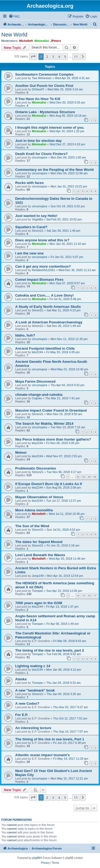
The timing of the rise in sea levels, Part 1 (50, 739)
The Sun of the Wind (32, 526)
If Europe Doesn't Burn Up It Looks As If (49, 484)
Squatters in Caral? (31, 227)
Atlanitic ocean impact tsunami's (43, 755)
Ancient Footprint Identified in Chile (45, 348)
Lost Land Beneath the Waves (40, 555)
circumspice (39, 157)
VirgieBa (37, 219)
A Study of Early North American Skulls (48, 307)
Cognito (37, 398)
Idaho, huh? (25, 335)
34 (89, 477)
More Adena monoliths (34, 510)
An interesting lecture (33, 728)
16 (89, 595)
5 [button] (65, 57)
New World (14, 35)
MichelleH (26, 41)
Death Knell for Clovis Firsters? (41, 154)
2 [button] (47, 57)
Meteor (21, 453)
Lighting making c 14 (33, 666)
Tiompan (37, 591)
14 (78, 595)
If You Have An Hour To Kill (38, 99)
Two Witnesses (42, 78)
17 (95, 595)
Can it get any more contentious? (43, 266)
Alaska (21, 679)
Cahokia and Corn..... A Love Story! (45, 295)
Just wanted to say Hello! (36, 216)
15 (83, 595)
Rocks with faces (29, 183)
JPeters (56, 41)
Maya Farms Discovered (35, 381)
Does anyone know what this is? (42, 240)
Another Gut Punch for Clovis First (44, 86)
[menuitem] (14, 16)
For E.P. (22, 715)
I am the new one (29, 253)
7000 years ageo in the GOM (39, 603)
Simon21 (37, 231)
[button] (33, 57)
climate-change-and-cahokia (39, 395)
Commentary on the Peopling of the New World (54, 170)
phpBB (36, 858)
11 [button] (76, 57)
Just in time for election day (38, 141)
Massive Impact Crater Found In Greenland (51, 410)
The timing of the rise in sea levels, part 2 (50, 650)
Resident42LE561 (43, 270)
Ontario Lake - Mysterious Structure (45, 112)
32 (78, 477)
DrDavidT (38, 89)
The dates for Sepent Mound (39, 542)
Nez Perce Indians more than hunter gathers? (53, 439)
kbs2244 (37, 352)
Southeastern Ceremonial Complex (44, 74)
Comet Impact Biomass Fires (39, 280)
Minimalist (42, 41)
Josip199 (38, 576)
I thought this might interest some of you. (50, 128)
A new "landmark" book (35, 690)
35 (95, 477)
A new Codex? (27, 703)
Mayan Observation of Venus (39, 497)
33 (83, 477)
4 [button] (59, 57)
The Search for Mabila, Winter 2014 (44, 424)
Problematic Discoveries (36, 468)
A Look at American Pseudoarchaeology (49, 322)
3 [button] (53, 57)
